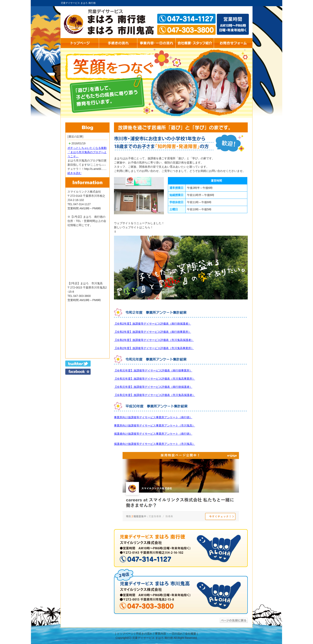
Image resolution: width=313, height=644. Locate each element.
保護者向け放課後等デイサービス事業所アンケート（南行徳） (153, 434)
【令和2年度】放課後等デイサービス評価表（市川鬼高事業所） (154, 348)
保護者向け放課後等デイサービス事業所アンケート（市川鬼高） (155, 444)
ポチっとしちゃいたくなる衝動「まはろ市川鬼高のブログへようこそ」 (87, 152)
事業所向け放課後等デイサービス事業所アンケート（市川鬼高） (155, 425)
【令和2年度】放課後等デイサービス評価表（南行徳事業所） (153, 332)
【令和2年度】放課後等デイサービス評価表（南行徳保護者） (153, 324)
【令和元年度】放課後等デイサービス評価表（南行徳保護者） (153, 387)
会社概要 (191, 634)
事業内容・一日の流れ (169, 634)
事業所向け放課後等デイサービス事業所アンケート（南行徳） (153, 417)
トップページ (125, 634)
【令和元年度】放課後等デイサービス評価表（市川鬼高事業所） (155, 379)
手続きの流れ (144, 634)
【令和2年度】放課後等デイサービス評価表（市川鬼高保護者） (154, 340)
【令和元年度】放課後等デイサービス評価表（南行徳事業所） (153, 370)
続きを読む (74, 173)
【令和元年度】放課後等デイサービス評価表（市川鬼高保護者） (155, 395)
